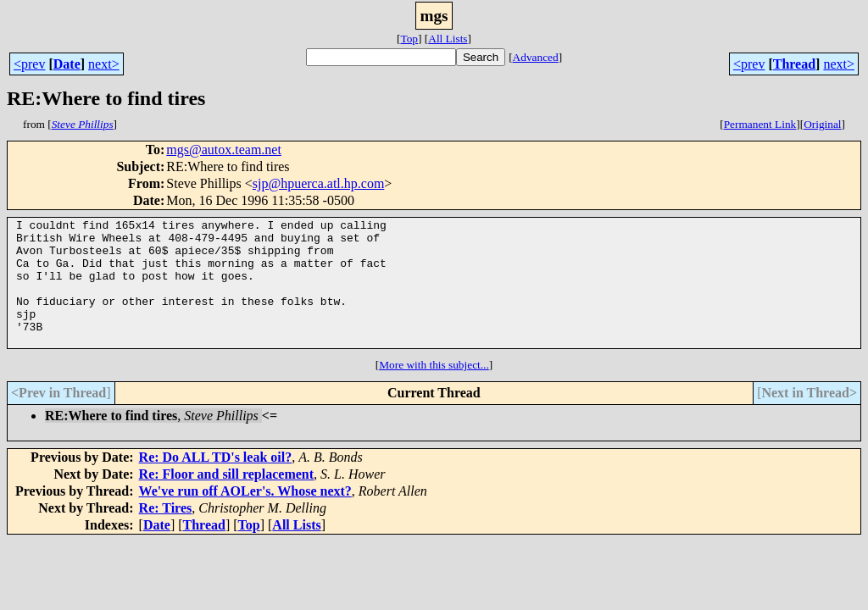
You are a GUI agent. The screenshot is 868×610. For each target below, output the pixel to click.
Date (67, 64)
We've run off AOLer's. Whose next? (245, 516)
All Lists (448, 39)
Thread (794, 64)
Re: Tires (166, 533)
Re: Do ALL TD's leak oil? (216, 482)
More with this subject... (434, 390)
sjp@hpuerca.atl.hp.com (319, 183)
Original (822, 124)
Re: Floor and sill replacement (227, 499)
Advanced (536, 57)
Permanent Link (760, 124)
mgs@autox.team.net (224, 150)
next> (104, 64)
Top (409, 39)
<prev (29, 64)
